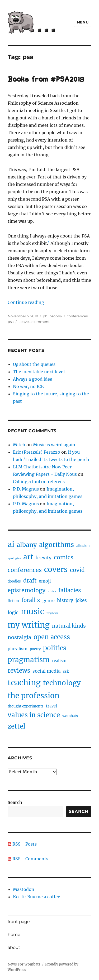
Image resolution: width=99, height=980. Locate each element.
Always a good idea (33, 379)
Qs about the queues (34, 364)
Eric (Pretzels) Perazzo (37, 452)
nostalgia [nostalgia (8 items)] (19, 637)
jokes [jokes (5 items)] (81, 600)
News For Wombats (24, 964)
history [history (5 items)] (65, 600)
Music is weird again (54, 445)
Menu (83, 22)
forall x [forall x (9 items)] (31, 600)
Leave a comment (34, 322)
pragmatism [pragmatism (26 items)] (29, 660)
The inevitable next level (39, 372)
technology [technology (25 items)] (62, 683)
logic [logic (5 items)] (13, 613)
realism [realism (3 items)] (59, 661)
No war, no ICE (28, 386)
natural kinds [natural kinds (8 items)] (69, 626)
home (14, 935)
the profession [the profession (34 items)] (34, 696)
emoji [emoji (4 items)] (45, 581)
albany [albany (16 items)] (27, 545)
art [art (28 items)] (28, 557)
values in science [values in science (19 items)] (34, 715)
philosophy (52, 316)
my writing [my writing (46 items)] (29, 625)
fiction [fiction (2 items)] (13, 601)
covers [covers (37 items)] (56, 569)
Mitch (19, 445)
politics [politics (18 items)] (55, 648)
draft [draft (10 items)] (30, 581)
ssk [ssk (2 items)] (66, 671)
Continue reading (26, 302)
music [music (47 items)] (32, 611)
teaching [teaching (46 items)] (24, 683)
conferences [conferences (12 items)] (25, 570)
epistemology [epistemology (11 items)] (27, 590)
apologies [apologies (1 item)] (14, 558)
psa (11, 322)
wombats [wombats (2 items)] (70, 716)
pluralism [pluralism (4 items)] (18, 649)
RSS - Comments (28, 859)
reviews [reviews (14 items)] (19, 671)
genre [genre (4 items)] (49, 600)
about (14, 947)
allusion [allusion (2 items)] (83, 546)
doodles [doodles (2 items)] (14, 581)
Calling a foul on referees (39, 482)
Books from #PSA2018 (46, 80)
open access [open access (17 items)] (52, 637)
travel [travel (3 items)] (51, 706)
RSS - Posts (22, 844)
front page (19, 922)
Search (15, 802)
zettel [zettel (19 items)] (16, 726)
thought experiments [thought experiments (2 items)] (26, 706)
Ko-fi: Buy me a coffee (37, 897)
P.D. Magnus (26, 489)
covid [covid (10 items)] (77, 570)
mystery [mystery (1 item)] (52, 613)
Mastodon (24, 889)
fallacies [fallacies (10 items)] (70, 590)
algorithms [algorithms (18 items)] (56, 545)
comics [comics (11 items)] (64, 557)
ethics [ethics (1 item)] (52, 591)
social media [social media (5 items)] (47, 671)
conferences (77, 316)
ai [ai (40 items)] (11, 544)
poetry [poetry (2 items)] (35, 649)
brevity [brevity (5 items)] (44, 558)
